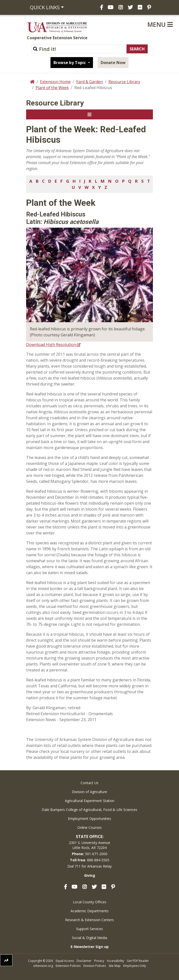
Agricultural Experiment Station (90, 801)
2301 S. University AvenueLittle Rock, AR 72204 (89, 845)
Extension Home (55, 82)
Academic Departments (90, 911)
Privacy (99, 961)
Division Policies (95, 966)
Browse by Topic (70, 63)
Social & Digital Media (89, 938)
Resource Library (124, 82)
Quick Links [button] (45, 7)
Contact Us (89, 783)
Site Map (115, 966)
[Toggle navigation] (89, 114)
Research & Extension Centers (89, 920)
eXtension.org (43, 966)
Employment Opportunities (89, 819)
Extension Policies (68, 966)
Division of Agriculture (89, 792)
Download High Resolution (51, 345)
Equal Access (65, 961)
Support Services (89, 929)
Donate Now (113, 63)
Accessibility (115, 961)
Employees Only (135, 966)
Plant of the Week (52, 88)
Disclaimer (84, 961)
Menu (160, 24)
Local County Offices (90, 902)
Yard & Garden (89, 82)
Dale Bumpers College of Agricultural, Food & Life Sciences (89, 810)
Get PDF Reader (138, 961)
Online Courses (89, 827)
